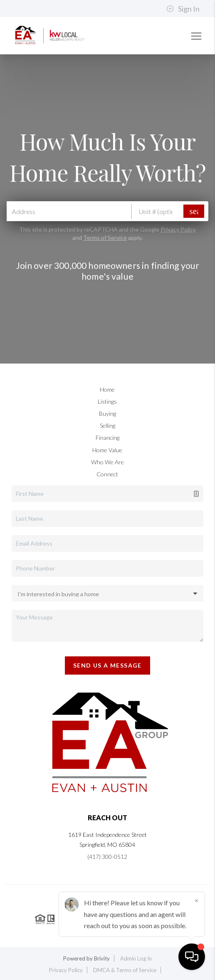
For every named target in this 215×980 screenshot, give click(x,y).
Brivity (102, 958)
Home (107, 389)
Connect (107, 474)
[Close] (196, 900)
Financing (107, 438)
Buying (107, 413)
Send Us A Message (107, 665)
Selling (107, 425)
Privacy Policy (178, 229)
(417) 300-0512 (107, 857)
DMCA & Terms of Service (125, 970)
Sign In (183, 9)
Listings (107, 401)
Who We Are (107, 462)
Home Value (107, 450)
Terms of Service (105, 238)
